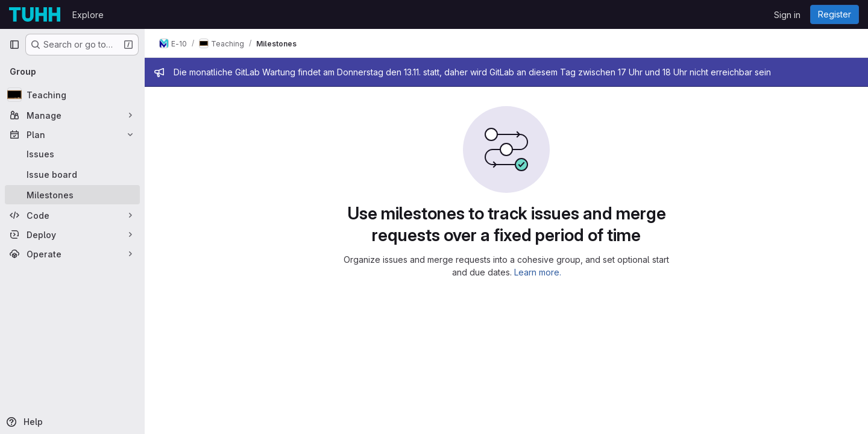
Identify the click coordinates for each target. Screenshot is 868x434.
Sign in (787, 15)
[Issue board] (72, 174)
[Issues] (72, 154)
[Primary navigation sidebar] (14, 45)
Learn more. (538, 272)
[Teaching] (72, 95)
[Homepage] (35, 14)
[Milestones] (72, 195)
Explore (88, 15)
